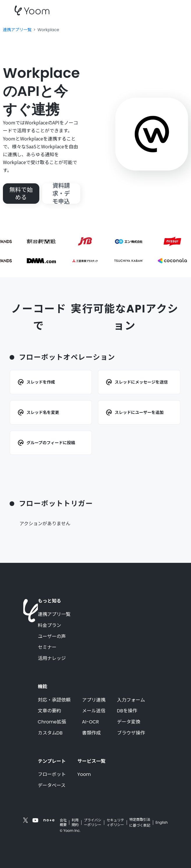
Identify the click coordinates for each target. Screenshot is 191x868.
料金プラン (49, 625)
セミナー (47, 647)
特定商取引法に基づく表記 (140, 822)
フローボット (52, 774)
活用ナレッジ (52, 658)
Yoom (84, 774)
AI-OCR (91, 722)
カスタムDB (50, 733)
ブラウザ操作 (131, 733)
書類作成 (91, 733)
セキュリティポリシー (115, 823)
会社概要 (63, 823)
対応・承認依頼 (54, 700)
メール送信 (94, 711)
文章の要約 (49, 711)
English (162, 822)
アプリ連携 (94, 700)
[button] (174, 10)
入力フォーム (131, 700)
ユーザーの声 (52, 637)
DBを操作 (127, 711)
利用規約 (75, 823)
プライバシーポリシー (93, 823)
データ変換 (129, 722)
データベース (52, 786)
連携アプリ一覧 (54, 614)
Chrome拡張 (52, 722)
